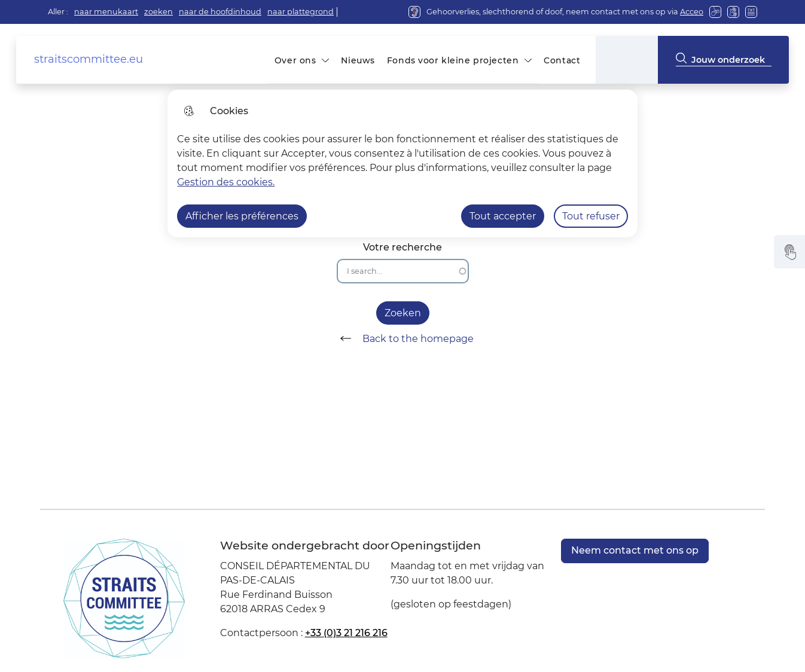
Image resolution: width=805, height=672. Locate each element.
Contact (562, 60)
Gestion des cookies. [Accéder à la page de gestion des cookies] (226, 182)
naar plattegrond (301, 12)
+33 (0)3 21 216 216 (346, 633)
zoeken (158, 12)
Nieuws (358, 60)
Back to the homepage (403, 338)
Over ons (295, 60)
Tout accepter (503, 216)
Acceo (692, 12)
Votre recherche (402, 247)
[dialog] (402, 164)
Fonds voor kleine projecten (453, 60)
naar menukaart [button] (106, 12)
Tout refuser (591, 216)
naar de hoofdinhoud (220, 12)
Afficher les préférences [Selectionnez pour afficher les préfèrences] (242, 216)
